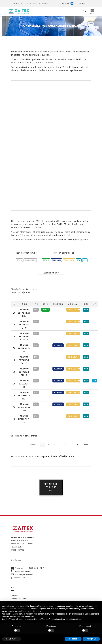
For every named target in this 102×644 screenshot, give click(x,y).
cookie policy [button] (35, 611)
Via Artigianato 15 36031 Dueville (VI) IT (30, 568)
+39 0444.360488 (24, 571)
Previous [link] (34, 445)
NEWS (35, 3)
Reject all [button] (73, 639)
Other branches (19, 578)
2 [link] (48, 445)
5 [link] (66, 445)
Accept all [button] (91, 639)
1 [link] (43, 445)
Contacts (15, 596)
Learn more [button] (11, 639)
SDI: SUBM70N (17, 550)
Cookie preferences (19, 598)
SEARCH (45, 3)
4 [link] (60, 445)
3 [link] (54, 445)
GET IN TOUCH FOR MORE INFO (51, 487)
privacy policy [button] (84, 606)
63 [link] (78, 445)
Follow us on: (67, 3)
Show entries (21, 293)
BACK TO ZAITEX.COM (21, 3)
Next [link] (86, 445)
